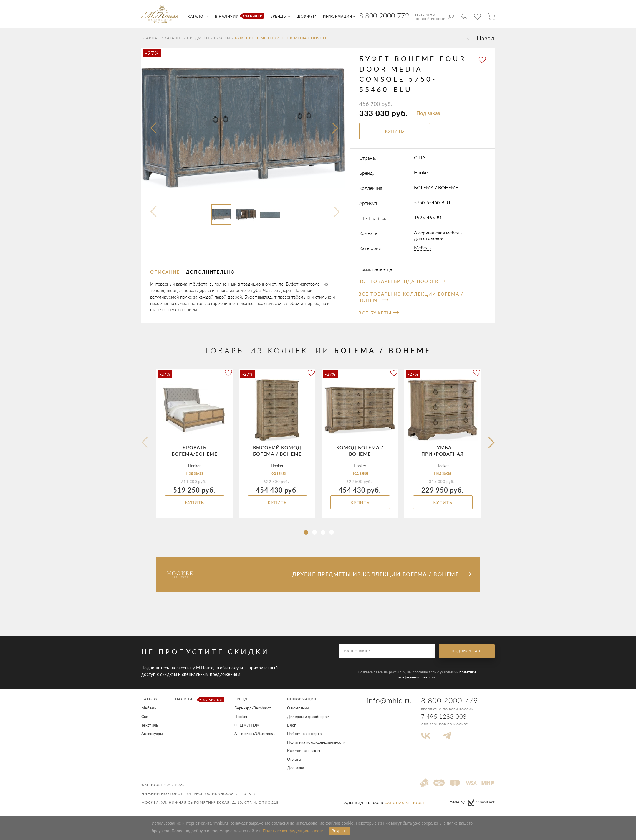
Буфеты (222, 38)
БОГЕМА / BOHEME (436, 187)
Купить (194, 502)
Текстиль (150, 725)
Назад (486, 38)
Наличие (199, 700)
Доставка (295, 768)
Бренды (243, 699)
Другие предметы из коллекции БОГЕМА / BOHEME (382, 574)
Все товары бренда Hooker (402, 281)
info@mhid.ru (389, 700)
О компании (298, 708)
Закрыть (339, 831)
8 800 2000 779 (384, 16)
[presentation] (154, 128)
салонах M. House (405, 803)
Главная (151, 38)
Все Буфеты (379, 313)
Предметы (198, 38)
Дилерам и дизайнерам (308, 717)
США (420, 157)
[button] (306, 532)
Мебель (422, 247)
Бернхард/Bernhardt (253, 708)
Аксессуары (152, 734)
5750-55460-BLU (432, 202)
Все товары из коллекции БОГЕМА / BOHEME (411, 297)
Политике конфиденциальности (293, 831)
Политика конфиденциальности (316, 742)
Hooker (422, 172)
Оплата (294, 759)
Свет (146, 717)
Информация (302, 699)
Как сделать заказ (304, 751)
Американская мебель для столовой (438, 235)
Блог (291, 725)
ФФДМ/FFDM (247, 725)
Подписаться (467, 651)
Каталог (173, 38)
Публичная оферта (304, 734)
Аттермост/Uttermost (255, 734)
